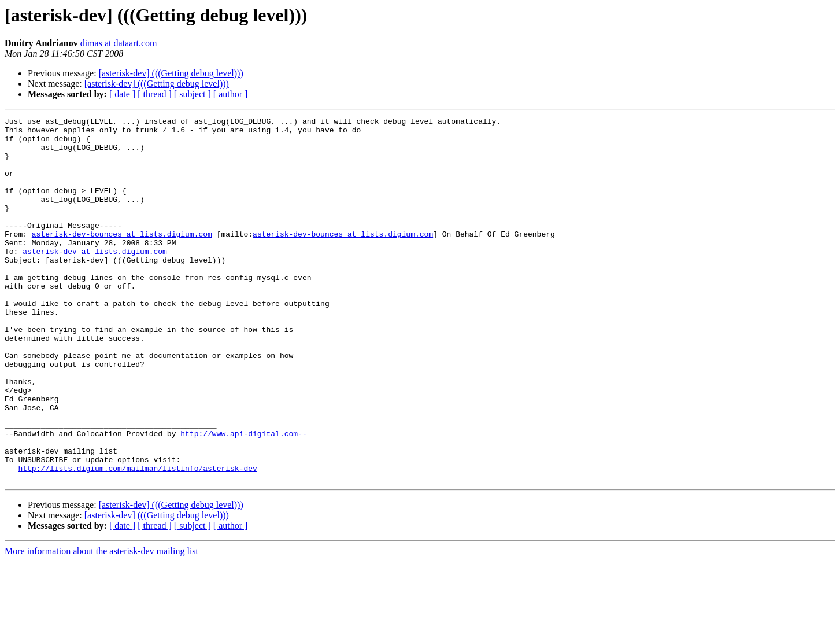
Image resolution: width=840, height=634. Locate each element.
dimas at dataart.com (119, 43)
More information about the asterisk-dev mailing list (101, 624)
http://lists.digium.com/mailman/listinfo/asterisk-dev (137, 539)
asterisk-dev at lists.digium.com (95, 279)
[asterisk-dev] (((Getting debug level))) (171, 73)
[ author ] (231, 94)
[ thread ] (155, 94)
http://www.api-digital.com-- (243, 497)
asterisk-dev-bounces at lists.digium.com (122, 258)
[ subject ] (193, 94)
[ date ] (122, 94)
